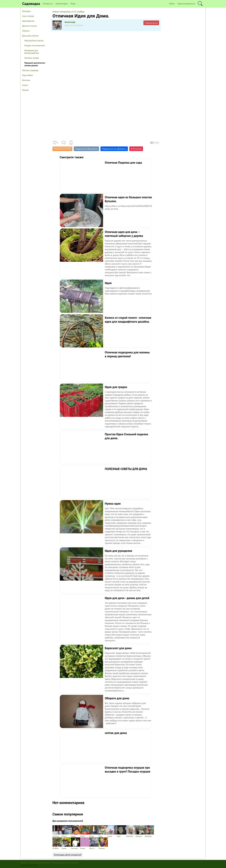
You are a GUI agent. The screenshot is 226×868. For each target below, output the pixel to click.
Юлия (112, 831)
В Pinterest (136, 149)
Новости (26, 31)
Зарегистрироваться (186, 4)
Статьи (25, 85)
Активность (48, 4)
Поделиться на (114, 149)
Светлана (131, 831)
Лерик (76, 831)
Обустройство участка (34, 41)
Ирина (66, 831)
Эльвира (140, 831)
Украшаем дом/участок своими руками (35, 64)
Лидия (66, 843)
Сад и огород (28, 16)
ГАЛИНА (57, 843)
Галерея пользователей (35, 45)
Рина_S (94, 843)
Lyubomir (57, 831)
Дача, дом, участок (30, 36)
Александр (70, 22)
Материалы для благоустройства (32, 52)
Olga (122, 831)
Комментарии (62, 4)
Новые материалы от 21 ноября (68, 12)
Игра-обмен (27, 75)
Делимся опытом (30, 26)
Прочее (25, 90)
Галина (85, 843)
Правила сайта (27, 863)
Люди (73, 4)
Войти (172, 4)
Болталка (26, 80)
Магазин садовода (30, 70)
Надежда (149, 831)
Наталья (103, 843)
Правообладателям (43, 863)
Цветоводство (28, 21)
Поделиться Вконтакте (86, 149)
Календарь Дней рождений (68, 855)
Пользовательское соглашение (65, 863)
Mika (103, 831)
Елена (85, 831)
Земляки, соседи (31, 58)
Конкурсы (26, 11)
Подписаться (151, 23)
